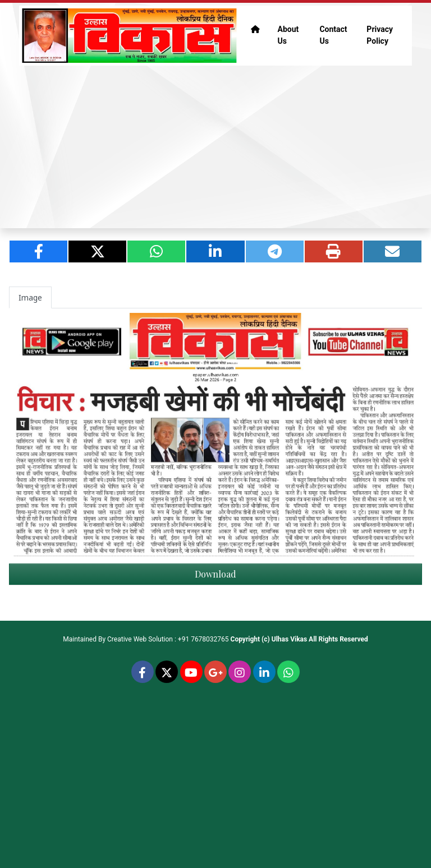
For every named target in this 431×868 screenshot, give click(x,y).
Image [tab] (30, 297)
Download (215, 574)
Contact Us (333, 35)
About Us (288, 35)
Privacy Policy (380, 35)
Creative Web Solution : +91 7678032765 (168, 639)
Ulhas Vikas (289, 639)
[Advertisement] (215, 147)
